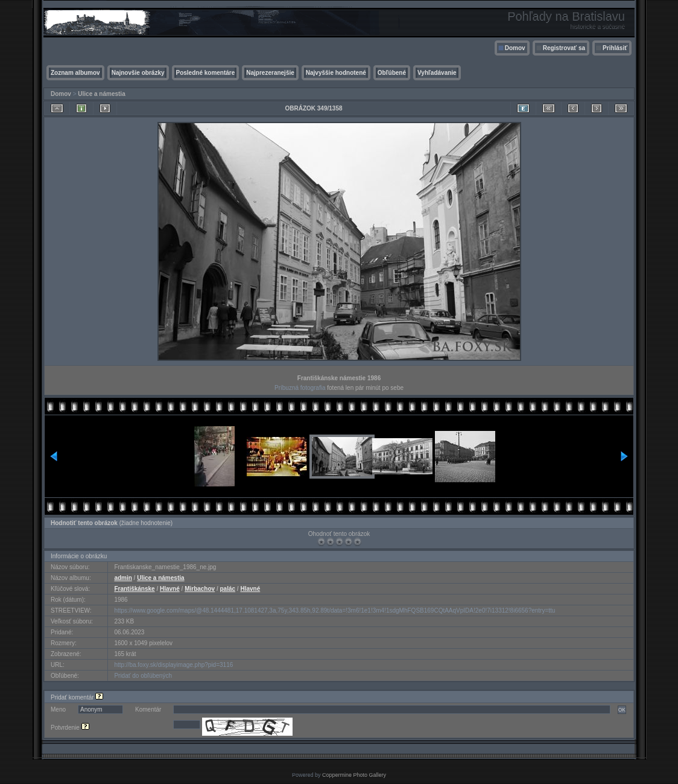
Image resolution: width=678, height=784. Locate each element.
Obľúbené (392, 73)
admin (123, 578)
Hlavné (170, 589)
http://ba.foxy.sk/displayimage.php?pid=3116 (173, 665)
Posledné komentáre (206, 73)
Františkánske (134, 589)
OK (622, 710)
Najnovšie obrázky (138, 73)
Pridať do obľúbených (143, 676)
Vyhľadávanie (437, 73)
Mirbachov (200, 589)
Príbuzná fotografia (300, 388)
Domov (515, 48)
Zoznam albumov (75, 73)
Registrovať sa (564, 48)
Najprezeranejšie (270, 73)
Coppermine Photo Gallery (354, 775)
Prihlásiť (615, 48)
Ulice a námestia (101, 94)
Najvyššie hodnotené (336, 73)
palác (227, 589)
